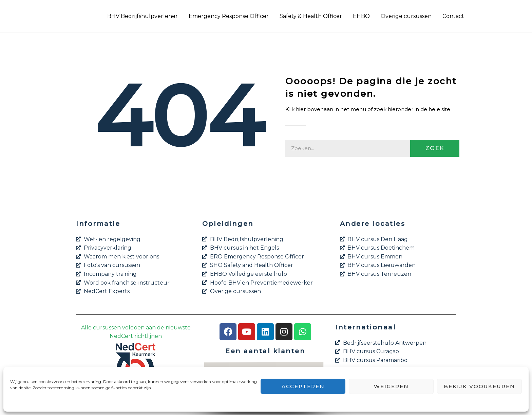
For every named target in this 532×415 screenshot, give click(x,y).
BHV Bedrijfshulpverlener (142, 16)
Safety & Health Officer (311, 16)
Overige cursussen (406, 16)
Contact (453, 16)
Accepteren (303, 386)
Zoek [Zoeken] (435, 148)
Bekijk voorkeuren (479, 386)
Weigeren (391, 386)
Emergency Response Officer (229, 16)
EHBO (361, 16)
